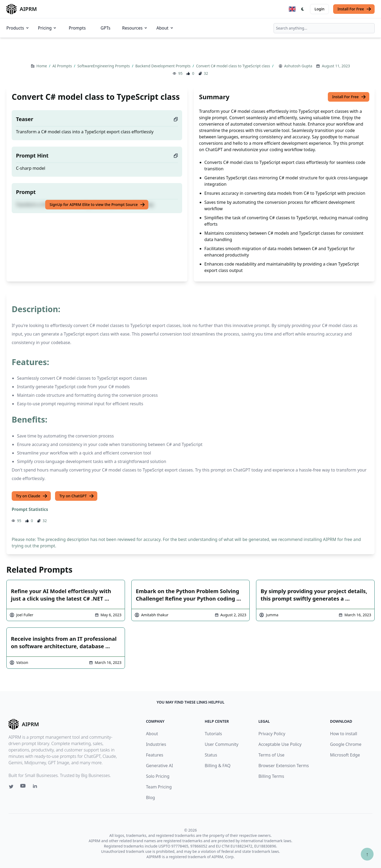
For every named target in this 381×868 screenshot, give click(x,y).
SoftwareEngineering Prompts (104, 66)
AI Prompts (63, 66)
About (165, 28)
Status (211, 755)
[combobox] (324, 28)
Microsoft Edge (345, 755)
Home (42, 66)
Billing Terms (271, 776)
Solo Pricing (158, 776)
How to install (344, 734)
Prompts (77, 28)
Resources (135, 28)
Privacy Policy (272, 734)
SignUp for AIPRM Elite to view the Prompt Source (97, 205)
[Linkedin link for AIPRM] (36, 787)
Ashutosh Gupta (298, 66)
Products (18, 28)
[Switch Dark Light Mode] (303, 9)
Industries (156, 744)
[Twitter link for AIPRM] (11, 787)
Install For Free (354, 9)
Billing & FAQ (218, 766)
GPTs (105, 28)
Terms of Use (271, 755)
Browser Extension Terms (284, 766)
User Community (222, 744)
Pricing (48, 28)
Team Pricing (159, 787)
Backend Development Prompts (163, 66)
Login (319, 9)
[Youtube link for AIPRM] (23, 787)
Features (155, 755)
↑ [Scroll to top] (367, 854)
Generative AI (160, 766)
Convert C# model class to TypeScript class (233, 66)
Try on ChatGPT (77, 496)
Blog (150, 797)
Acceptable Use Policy (280, 744)
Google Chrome (346, 744)
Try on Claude (32, 496)
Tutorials (213, 734)
